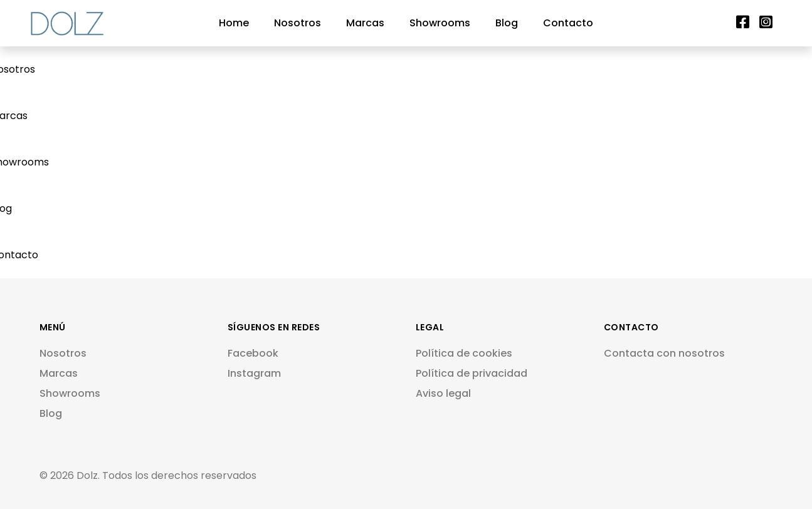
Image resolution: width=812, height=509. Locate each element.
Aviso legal (443, 393)
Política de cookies (464, 353)
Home (234, 23)
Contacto (568, 23)
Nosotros (298, 23)
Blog (507, 23)
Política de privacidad (472, 373)
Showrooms (440, 23)
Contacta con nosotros (664, 353)
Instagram (254, 373)
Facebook (253, 353)
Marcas (365, 23)
